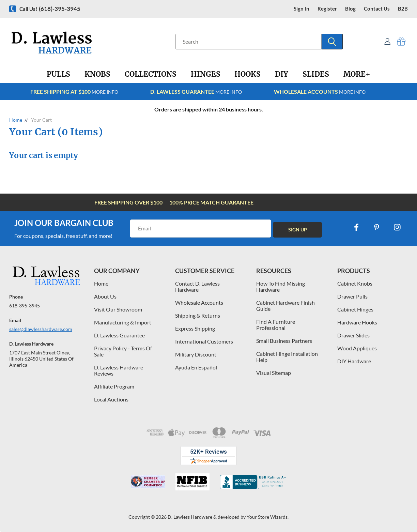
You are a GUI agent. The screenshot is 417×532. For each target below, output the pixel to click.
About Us (105, 296)
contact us (377, 9)
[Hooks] (248, 74)
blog (350, 9)
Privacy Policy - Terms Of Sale (123, 351)
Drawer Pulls (352, 296)
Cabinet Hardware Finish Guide (285, 306)
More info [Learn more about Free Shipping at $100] (74, 92)
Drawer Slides (353, 335)
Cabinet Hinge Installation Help (287, 357)
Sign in (302, 9)
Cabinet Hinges (355, 309)
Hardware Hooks (357, 322)
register (327, 9)
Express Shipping (195, 328)
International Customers (204, 341)
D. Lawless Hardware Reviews (119, 370)
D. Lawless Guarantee (119, 335)
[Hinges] (206, 74)
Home (101, 283)
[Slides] (316, 74)
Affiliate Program (114, 386)
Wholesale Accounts (199, 302)
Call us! (50, 9)
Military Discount (196, 354)
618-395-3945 (25, 306)
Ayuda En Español (196, 367)
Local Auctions (111, 399)
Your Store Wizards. (268, 517)
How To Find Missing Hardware (281, 286)
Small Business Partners (284, 341)
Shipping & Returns (198, 315)
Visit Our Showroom (118, 309)
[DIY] (282, 74)
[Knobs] (97, 74)
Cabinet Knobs (355, 283)
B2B (403, 9)
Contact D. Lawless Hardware (197, 286)
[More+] (357, 74)
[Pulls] (58, 74)
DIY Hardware (354, 361)
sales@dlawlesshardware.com (41, 329)
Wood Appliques (357, 348)
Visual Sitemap (274, 373)
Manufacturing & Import (123, 322)
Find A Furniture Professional (276, 325)
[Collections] (151, 74)
